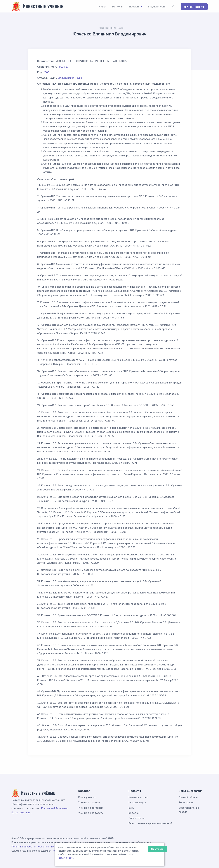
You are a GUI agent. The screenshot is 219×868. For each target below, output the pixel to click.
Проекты (135, 7)
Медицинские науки (112, 28)
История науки (137, 802)
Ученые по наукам (89, 802)
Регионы (118, 7)
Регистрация (186, 802)
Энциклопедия (157, 7)
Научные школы (138, 797)
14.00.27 (64, 67)
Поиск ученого (87, 797)
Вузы (131, 808)
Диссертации (136, 818)
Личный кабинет (194, 7)
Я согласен (157, 849)
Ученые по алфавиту (91, 813)
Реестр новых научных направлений (150, 823)
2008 (46, 72)
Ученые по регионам (91, 808)
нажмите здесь (66, 858)
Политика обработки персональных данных (38, 847)
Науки (103, 7)
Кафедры (134, 813)
